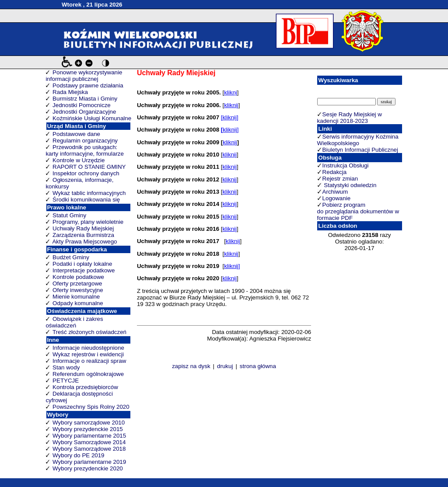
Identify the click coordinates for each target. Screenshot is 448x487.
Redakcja (335, 172)
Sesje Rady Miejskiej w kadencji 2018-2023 (350, 118)
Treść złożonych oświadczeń (89, 332)
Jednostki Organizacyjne (84, 112)
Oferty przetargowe (77, 284)
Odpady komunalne (78, 303)
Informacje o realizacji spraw (89, 361)
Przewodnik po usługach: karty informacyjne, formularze (85, 150)
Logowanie (336, 198)
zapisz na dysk (191, 366)
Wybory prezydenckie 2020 (88, 468)
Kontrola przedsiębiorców (85, 387)
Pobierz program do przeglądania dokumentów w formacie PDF (358, 211)
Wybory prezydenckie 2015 (88, 429)
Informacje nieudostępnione (88, 348)
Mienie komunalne (76, 297)
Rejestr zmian (340, 179)
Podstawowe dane (76, 134)
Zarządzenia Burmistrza (83, 235)
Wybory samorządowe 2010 (89, 423)
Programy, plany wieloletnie (88, 222)
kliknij (231, 105)
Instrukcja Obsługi (346, 165)
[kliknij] (230, 117)
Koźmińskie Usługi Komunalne (92, 118)
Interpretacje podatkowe (84, 270)
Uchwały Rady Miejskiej (83, 228)
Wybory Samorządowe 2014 (89, 442)
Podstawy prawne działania (88, 85)
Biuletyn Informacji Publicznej (360, 150)
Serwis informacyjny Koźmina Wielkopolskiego (358, 140)
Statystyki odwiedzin (350, 185)
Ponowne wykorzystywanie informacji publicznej (84, 76)
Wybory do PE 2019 (78, 455)
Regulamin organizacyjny (85, 141)
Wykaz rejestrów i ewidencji (88, 354)
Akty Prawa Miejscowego (84, 242)
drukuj (225, 366)
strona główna (258, 366)
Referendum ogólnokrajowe (88, 374)
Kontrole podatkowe (78, 277)
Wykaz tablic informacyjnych (89, 193)
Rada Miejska (70, 92)
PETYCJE (66, 381)
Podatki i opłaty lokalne (82, 264)
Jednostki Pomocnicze (82, 105)
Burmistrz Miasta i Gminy (85, 99)
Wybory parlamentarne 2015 (89, 436)
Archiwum (335, 192)
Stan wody (66, 367)
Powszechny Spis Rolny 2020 (91, 407)
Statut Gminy (69, 215)
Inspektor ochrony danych (86, 173)
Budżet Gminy (71, 257)
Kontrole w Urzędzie (79, 160)
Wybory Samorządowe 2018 (89, 449)
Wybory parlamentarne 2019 (89, 462)
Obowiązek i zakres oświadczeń (74, 322)
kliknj (231, 92)
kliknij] (231, 130)
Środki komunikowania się (86, 200)
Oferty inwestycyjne (78, 290)
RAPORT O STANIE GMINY (89, 167)
